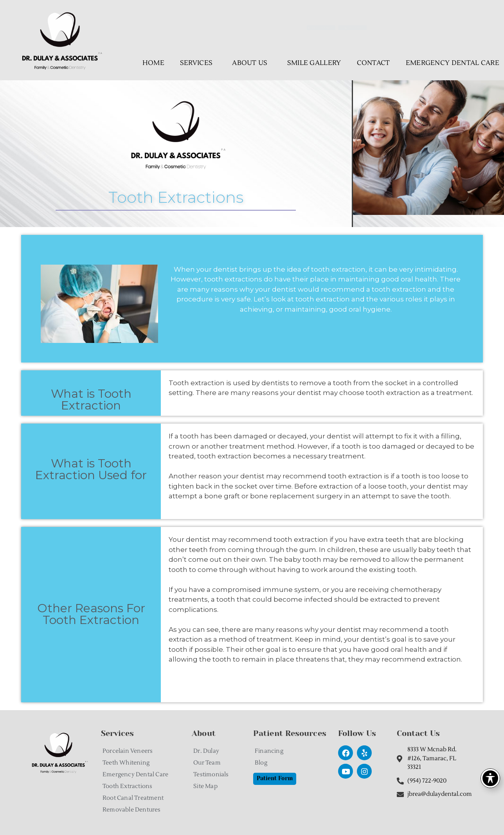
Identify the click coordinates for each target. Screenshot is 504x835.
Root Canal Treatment (133, 798)
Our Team (207, 763)
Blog (261, 763)
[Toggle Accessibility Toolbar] (490, 778)
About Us (252, 63)
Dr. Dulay (206, 751)
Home (153, 63)
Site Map (205, 786)
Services (198, 63)
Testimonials (211, 775)
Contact (373, 63)
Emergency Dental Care (135, 775)
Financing (269, 751)
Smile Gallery (314, 63)
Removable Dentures (132, 810)
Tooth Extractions (127, 786)
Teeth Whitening (126, 763)
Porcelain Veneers (128, 751)
